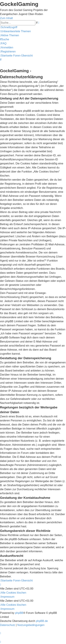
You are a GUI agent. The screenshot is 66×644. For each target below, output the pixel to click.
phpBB (19, 613)
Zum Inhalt (6, 18)
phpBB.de (42, 621)
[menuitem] (15, 31)
